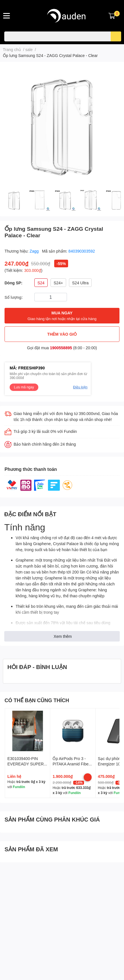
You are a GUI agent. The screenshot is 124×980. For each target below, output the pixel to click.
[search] (116, 36)
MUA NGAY (62, 316)
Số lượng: (14, 297)
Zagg (35, 251)
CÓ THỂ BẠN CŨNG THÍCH (37, 700)
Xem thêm (63, 636)
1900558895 (61, 348)
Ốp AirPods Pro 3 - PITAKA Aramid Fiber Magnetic (71, 764)
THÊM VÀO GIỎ (62, 334)
